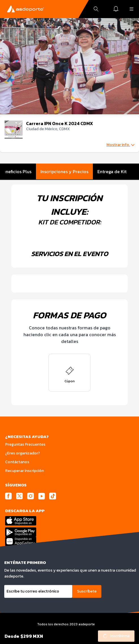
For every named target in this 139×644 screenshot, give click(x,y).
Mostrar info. (120, 145)
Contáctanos (17, 462)
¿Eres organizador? (23, 453)
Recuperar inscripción (24, 471)
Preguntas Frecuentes (25, 444)
